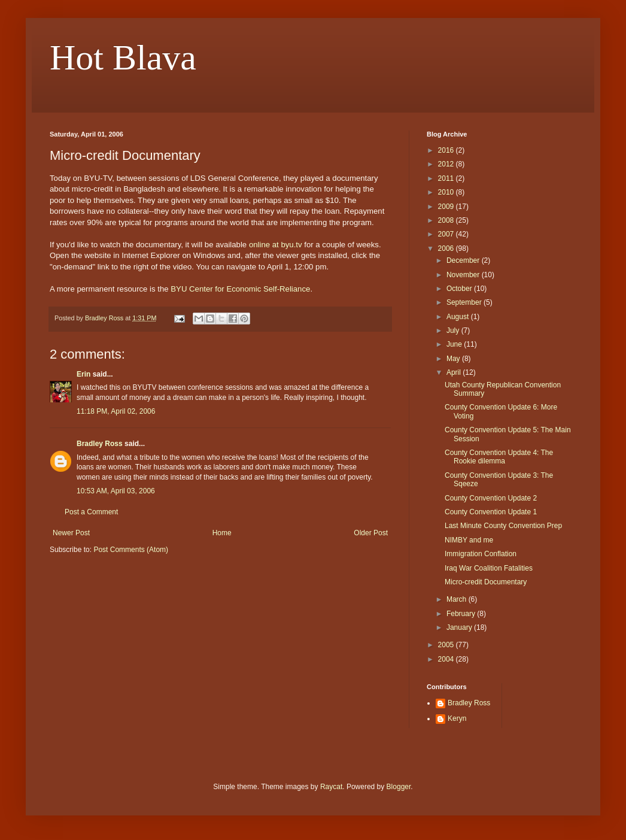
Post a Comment (91, 512)
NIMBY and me (469, 540)
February (462, 614)
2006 (447, 248)
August (459, 317)
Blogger (399, 787)
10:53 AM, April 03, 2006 (116, 491)
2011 (447, 178)
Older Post (371, 533)
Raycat (331, 787)
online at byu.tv (276, 245)
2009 (447, 207)
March (458, 599)
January (460, 627)
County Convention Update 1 (491, 512)
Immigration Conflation (481, 554)
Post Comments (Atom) (131, 550)
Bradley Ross (100, 444)
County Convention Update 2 (491, 498)
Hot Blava (123, 57)
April (455, 372)
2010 (447, 192)
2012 (447, 164)
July (454, 330)
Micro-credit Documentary (486, 582)
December (464, 260)
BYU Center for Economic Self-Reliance (240, 289)
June (455, 344)
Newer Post (71, 533)
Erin (83, 374)
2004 (447, 659)
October (460, 289)
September (465, 302)
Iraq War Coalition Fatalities (489, 568)
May (454, 359)
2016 (447, 150)
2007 (447, 234)
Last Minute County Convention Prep (503, 526)
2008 (447, 220)
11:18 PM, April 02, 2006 (116, 411)
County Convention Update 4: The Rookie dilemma (499, 457)
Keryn (457, 718)
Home (222, 533)
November (464, 275)
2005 (447, 645)
